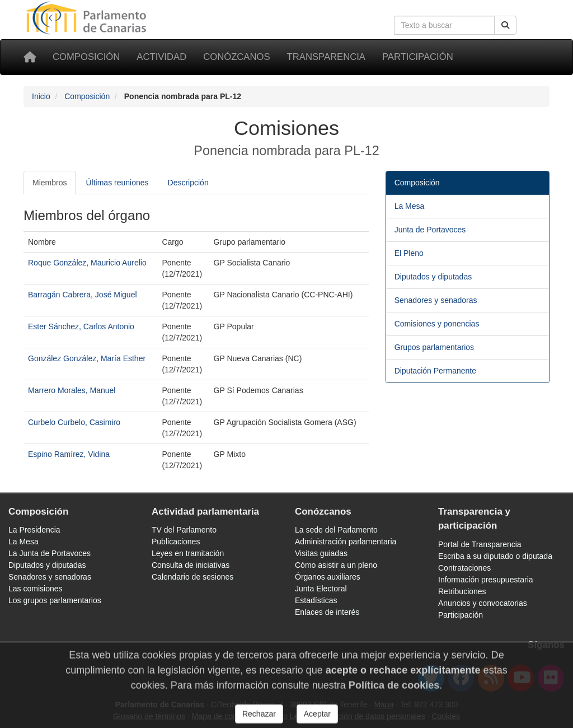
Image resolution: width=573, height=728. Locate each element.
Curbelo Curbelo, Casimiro (74, 422)
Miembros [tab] (50, 183)
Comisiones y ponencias (437, 324)
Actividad (161, 57)
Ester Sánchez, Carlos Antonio (81, 326)
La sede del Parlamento (336, 530)
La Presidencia (34, 530)
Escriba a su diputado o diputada (495, 556)
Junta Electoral (321, 589)
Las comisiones (36, 589)
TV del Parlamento (184, 530)
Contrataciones (464, 568)
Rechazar (259, 718)
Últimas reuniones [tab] (117, 183)
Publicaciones (176, 542)
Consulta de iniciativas (191, 565)
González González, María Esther (87, 358)
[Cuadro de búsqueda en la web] (444, 25)
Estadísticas (316, 600)
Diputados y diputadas (433, 277)
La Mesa (410, 206)
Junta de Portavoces (430, 230)
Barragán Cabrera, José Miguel (83, 295)
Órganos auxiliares (328, 577)
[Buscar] (505, 25)
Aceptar (317, 718)
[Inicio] (30, 57)
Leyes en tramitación (188, 553)
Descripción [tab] (188, 183)
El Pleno (409, 253)
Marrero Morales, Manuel (72, 390)
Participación (418, 57)
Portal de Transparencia (480, 544)
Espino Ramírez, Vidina (69, 454)
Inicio (41, 96)
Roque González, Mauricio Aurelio (87, 263)
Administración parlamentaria (346, 542)
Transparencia (326, 57)
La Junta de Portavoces (50, 553)
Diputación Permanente (435, 371)
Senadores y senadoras (436, 300)
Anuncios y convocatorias (483, 603)
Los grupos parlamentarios (55, 600)
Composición (86, 57)
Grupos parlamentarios (434, 347)
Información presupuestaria (486, 580)
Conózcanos (236, 57)
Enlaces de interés (327, 612)
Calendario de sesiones (192, 577)
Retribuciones (462, 591)
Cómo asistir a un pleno (336, 565)
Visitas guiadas (321, 553)
